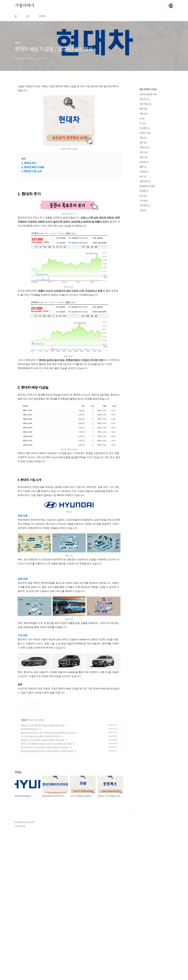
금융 (144, 157)
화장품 (144, 191)
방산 (143, 176)
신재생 (144, 171)
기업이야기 (25, 6)
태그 (28, 16)
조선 (143, 196)
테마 (144, 109)
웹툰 (143, 167)
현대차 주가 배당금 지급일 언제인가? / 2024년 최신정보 (46, 743)
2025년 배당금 (148, 94)
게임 (144, 113)
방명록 (42, 16)
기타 (144, 200)
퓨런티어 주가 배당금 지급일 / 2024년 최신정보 (42, 725)
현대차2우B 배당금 (29, 729)
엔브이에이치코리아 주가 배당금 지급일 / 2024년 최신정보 (48, 733)
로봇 (144, 152)
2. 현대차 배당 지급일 (33, 167)
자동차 (24, 720)
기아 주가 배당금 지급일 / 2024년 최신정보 (40, 736)
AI (142, 118)
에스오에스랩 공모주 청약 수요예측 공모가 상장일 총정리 (47, 751)
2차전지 (145, 133)
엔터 (143, 142)
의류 (143, 138)
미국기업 (145, 104)
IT (143, 123)
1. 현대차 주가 (29, 163)
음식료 (144, 162)
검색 (164, 6)
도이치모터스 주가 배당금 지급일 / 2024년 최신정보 (45, 747)
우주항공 (145, 205)
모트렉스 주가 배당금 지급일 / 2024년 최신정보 (42, 740)
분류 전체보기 (148, 89)
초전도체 (145, 181)
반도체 (145, 128)
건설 (143, 210)
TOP (171, 823)
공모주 (145, 99)
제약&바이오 (147, 186)
